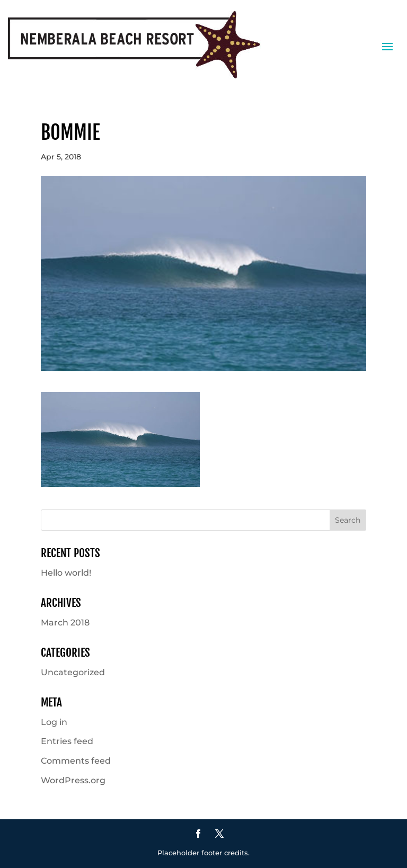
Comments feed (76, 761)
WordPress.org (73, 780)
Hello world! (66, 573)
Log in (54, 722)
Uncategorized (73, 672)
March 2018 (65, 623)
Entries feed (67, 741)
